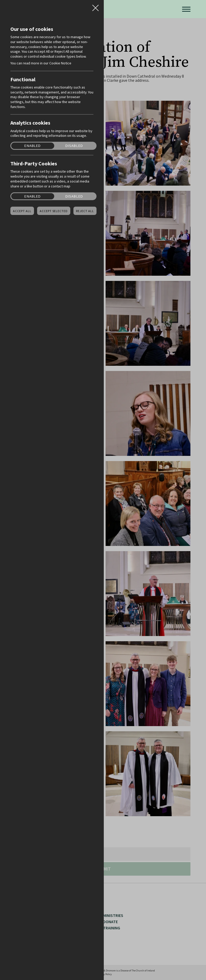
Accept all (22, 211)
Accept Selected (54, 211)
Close (95, 6)
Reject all (85, 211)
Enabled (33, 146)
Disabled (74, 146)
